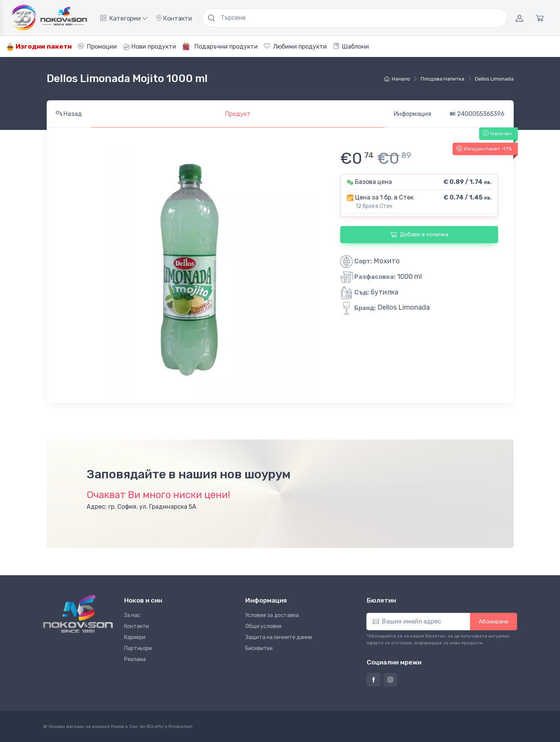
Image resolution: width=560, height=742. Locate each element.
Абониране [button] (494, 622)
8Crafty (155, 726)
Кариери (135, 637)
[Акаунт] (519, 18)
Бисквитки (259, 648)
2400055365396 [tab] (477, 114)
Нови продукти (150, 47)
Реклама (135, 659)
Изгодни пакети (39, 47)
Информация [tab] (413, 114)
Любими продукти (295, 47)
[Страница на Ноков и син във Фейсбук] (374, 680)
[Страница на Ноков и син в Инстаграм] (390, 680)
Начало (397, 79)
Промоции (97, 47)
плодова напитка (442, 79)
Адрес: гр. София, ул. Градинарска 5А (141, 507)
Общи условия (263, 626)
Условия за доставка (272, 615)
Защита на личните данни (279, 637)
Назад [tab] (69, 114)
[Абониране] (418, 622)
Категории (124, 18)
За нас (132, 615)
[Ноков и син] (78, 614)
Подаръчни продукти (220, 46)
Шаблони (351, 47)
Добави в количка (419, 234)
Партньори (138, 648)
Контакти (174, 18)
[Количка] (540, 18)
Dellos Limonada (494, 79)
